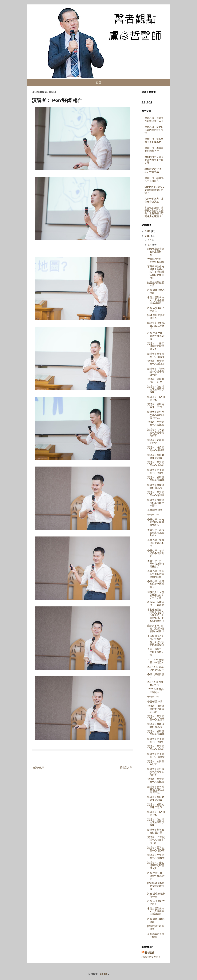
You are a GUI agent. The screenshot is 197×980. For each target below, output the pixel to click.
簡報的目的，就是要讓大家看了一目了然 (154, 160)
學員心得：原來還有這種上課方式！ (156, 533)
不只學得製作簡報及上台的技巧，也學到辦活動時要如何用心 (156, 272)
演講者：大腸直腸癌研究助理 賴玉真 (156, 346)
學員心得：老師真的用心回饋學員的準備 (156, 574)
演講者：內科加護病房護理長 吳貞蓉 (156, 432)
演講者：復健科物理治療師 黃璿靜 (156, 389)
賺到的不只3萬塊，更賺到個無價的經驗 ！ (155, 190)
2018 (148, 231)
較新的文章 (39, 768)
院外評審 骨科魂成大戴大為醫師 (156, 326)
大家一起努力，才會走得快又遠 (156, 652)
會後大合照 (153, 515)
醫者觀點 (149, 953)
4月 (150, 240)
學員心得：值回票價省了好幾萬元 (156, 584)
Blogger (104, 974)
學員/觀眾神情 (155, 510)
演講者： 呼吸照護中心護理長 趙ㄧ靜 (156, 372)
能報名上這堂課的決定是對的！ (156, 252)
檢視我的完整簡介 (151, 957)
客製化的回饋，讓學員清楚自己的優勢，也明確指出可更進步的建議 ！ (156, 615)
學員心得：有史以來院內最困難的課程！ (154, 130)
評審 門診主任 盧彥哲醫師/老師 (156, 336)
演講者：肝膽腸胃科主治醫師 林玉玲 (156, 503)
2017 (148, 236)
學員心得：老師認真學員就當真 (156, 553)
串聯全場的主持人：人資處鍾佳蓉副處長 (156, 300)
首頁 (99, 83)
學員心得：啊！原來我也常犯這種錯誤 (156, 564)
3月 (150, 245)
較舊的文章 (126, 768)
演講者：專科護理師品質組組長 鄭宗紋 (156, 415)
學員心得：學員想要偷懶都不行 (156, 543)
